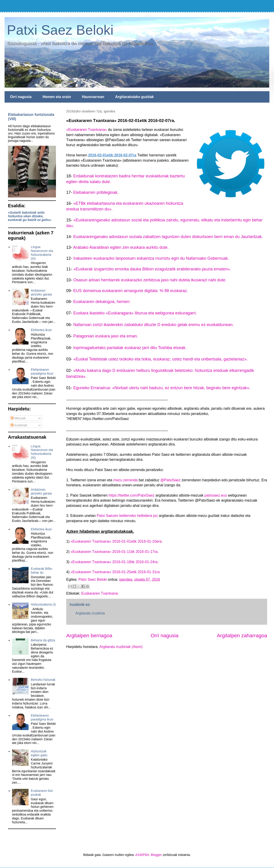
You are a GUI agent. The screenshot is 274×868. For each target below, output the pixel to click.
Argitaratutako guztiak (135, 97)
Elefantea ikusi (41, 330)
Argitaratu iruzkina (90, 613)
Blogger (156, 855)
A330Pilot (142, 855)
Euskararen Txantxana (100, 593)
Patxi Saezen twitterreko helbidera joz (127, 516)
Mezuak (18, 418)
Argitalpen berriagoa (89, 636)
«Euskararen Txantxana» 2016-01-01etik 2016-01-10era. (117, 541)
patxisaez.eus (216, 495)
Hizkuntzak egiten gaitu (39, 753)
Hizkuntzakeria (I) (43, 604)
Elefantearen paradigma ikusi (42, 372)
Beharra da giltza (43, 640)
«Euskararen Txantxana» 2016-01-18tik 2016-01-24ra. (115, 562)
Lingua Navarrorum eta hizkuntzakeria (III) (42, 253)
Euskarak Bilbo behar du (41, 571)
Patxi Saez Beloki (60, 30)
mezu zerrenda (125, 480)
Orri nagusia (21, 97)
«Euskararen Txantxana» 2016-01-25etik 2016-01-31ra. (116, 572)
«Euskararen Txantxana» (87, 130)
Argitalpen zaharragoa (242, 636)
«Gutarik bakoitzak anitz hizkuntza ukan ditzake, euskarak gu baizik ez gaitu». (30, 216)
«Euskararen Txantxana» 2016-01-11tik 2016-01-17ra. (115, 552)
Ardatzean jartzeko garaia (41, 292)
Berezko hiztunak (43, 680)
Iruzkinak (19, 425)
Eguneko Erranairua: (93, 388)
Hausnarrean (93, 97)
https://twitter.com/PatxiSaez (132, 495)
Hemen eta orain (57, 97)
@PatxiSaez (170, 480)
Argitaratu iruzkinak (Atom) (121, 647)
